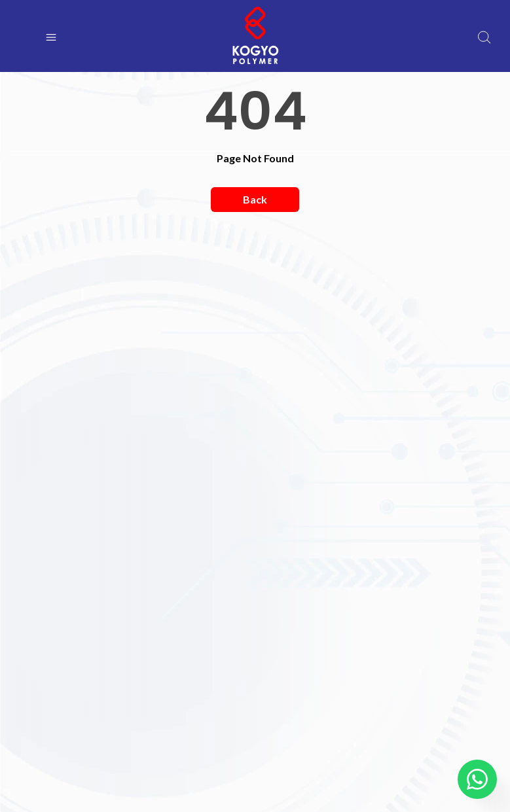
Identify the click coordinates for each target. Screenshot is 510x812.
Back (255, 199)
